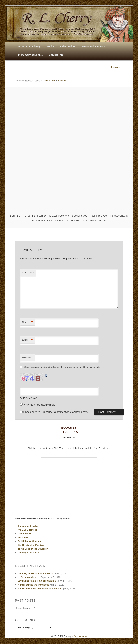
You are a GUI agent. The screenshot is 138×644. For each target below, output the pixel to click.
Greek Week (24, 534)
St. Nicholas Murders (29, 541)
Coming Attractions (29, 553)
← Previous (114, 67)
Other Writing (68, 46)
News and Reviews (94, 46)
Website (26, 358)
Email (27, 340)
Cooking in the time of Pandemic (36, 573)
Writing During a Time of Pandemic (37, 581)
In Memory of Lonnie (30, 55)
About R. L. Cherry (29, 46)
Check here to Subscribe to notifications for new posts (54, 412)
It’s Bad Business (27, 530)
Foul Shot (23, 538)
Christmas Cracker (28, 526)
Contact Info (56, 55)
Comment (28, 273)
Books (50, 46)
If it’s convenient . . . (29, 577)
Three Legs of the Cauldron (33, 549)
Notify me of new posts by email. (39, 405)
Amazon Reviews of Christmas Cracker (39, 589)
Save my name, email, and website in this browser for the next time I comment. (62, 367)
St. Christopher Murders (31, 545)
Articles (62, 81)
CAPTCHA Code (28, 398)
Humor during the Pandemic (33, 585)
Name (27, 322)
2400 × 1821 (49, 81)
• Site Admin (80, 636)
